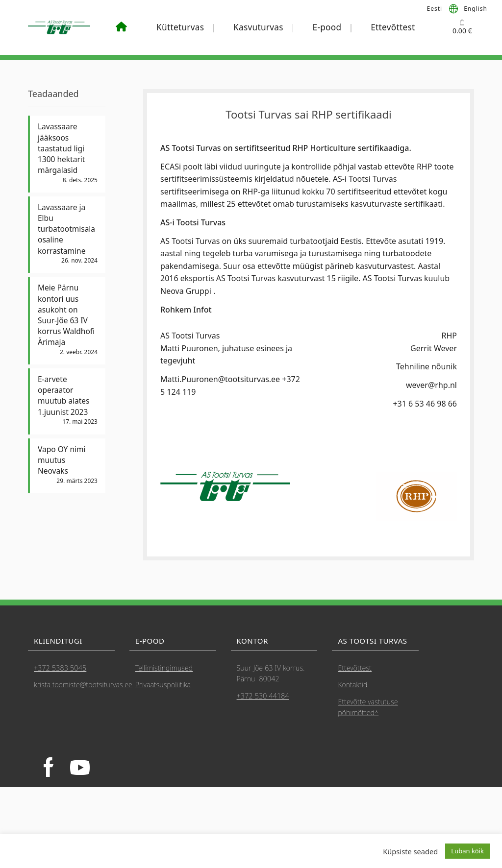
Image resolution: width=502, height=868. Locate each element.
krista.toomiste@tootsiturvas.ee (83, 685)
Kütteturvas (180, 27)
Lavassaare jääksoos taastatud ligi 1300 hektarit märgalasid (62, 149)
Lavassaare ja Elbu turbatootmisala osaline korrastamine (67, 231)
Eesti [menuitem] (435, 8)
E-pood (327, 27)
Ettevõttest (393, 27)
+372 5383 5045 (60, 668)
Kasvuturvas (258, 27)
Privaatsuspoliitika (163, 685)
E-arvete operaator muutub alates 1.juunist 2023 (64, 400)
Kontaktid (352, 685)
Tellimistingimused (164, 668)
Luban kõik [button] (467, 851)
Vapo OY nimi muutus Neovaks (62, 465)
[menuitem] (435, 8)
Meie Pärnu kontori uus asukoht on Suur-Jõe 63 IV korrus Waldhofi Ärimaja (67, 318)
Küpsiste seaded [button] (410, 851)
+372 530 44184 (263, 696)
